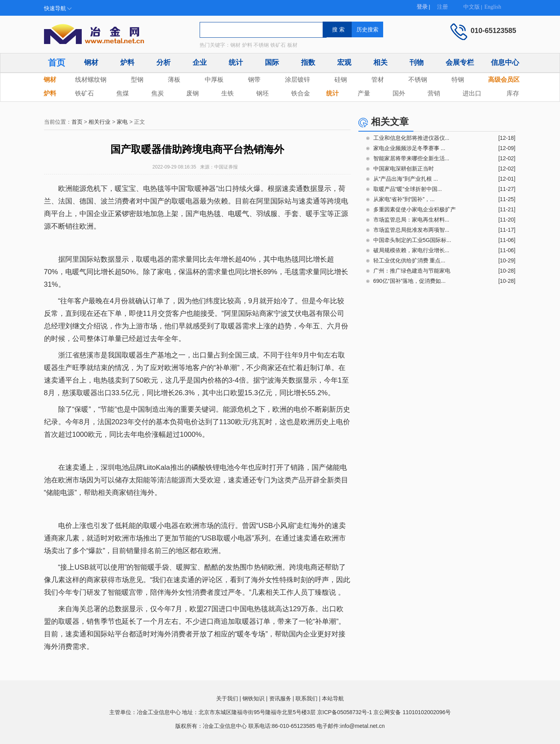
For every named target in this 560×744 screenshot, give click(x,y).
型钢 (137, 80)
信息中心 (505, 62)
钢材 (91, 62)
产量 (364, 93)
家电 (122, 122)
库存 (513, 93)
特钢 (458, 80)
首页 (57, 63)
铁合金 (301, 93)
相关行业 (99, 122)
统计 (236, 62)
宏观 (344, 62)
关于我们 (227, 698)
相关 (380, 62)
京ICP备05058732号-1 (345, 712)
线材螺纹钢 (91, 80)
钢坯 (263, 93)
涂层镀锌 (297, 80)
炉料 (127, 62)
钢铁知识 (253, 698)
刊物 (417, 62)
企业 (200, 62)
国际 (272, 62)
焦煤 (123, 93)
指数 (308, 62)
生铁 (228, 93)
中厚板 (214, 80)
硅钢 (341, 80)
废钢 (193, 93)
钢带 (254, 80)
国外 (399, 93)
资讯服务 (280, 698)
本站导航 (333, 698)
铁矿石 (84, 93)
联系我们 (307, 698)
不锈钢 (418, 80)
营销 (434, 93)
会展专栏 (460, 62)
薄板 (174, 80)
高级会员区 (504, 80)
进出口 (472, 93)
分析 (163, 62)
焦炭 (158, 93)
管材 (378, 80)
